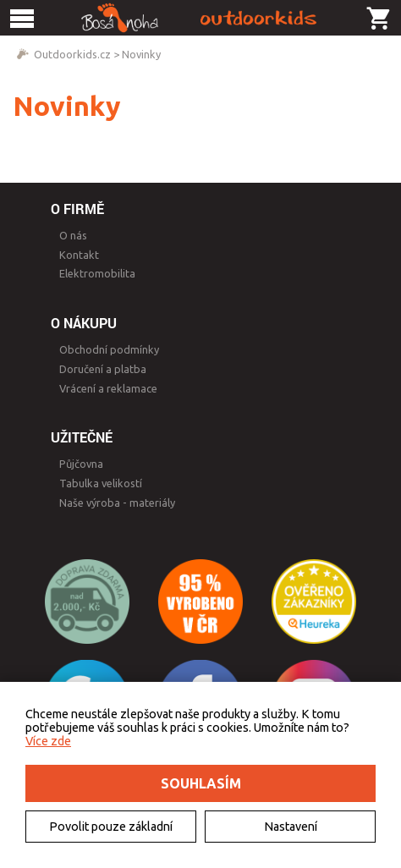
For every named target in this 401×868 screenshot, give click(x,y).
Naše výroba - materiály (117, 503)
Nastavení (291, 827)
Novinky (141, 54)
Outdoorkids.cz (72, 54)
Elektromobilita (97, 273)
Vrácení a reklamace (108, 388)
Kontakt (79, 255)
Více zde (48, 741)
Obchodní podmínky (109, 349)
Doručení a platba (103, 369)
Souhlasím (201, 783)
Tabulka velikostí (101, 483)
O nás (73, 235)
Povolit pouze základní (111, 827)
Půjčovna (81, 464)
